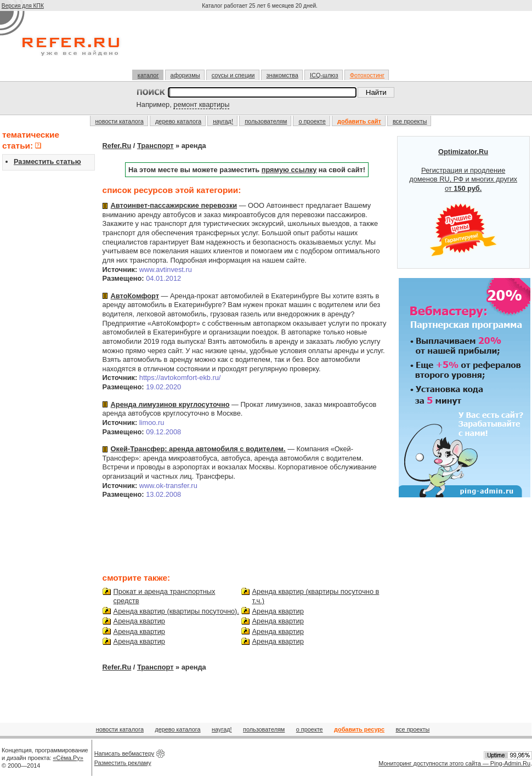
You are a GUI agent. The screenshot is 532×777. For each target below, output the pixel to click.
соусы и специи (233, 75)
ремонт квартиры (201, 104)
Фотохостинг (367, 75)
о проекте (312, 121)
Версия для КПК (23, 6)
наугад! (223, 121)
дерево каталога (178, 121)
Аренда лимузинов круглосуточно (170, 404)
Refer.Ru (117, 146)
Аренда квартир (139, 621)
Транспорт (155, 146)
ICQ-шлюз (324, 75)
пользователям (266, 121)
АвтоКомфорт (135, 296)
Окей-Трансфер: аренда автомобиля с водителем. (198, 449)
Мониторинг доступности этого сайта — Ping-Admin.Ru (454, 763)
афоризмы (185, 75)
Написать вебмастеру (124, 753)
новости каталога (120, 121)
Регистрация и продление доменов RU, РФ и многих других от (463, 202)
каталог (148, 75)
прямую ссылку (289, 170)
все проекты (410, 121)
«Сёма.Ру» (68, 758)
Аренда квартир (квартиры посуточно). (176, 611)
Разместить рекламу (123, 763)
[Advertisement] (261, 45)
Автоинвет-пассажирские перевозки (174, 205)
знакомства (282, 75)
